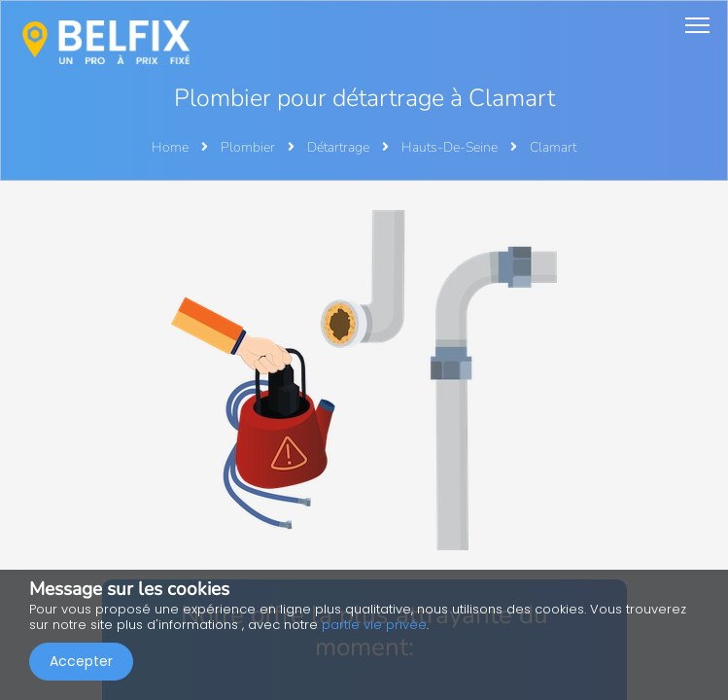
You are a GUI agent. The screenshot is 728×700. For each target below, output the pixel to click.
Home (170, 147)
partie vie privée (374, 625)
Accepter (81, 661)
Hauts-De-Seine (451, 147)
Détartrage (340, 147)
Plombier (249, 147)
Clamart (553, 147)
